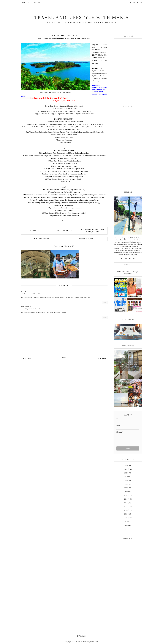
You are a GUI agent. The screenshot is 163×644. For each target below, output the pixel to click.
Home (24, 3)
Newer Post (26, 358)
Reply (105, 302)
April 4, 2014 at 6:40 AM (31, 294)
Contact (37, 3)
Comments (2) (35, 231)
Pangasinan (96, 232)
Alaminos (88, 229)
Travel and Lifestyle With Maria (88, 642)
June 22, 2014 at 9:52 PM (31, 309)
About (30, 3)
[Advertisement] (128, 150)
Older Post (103, 358)
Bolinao (95, 229)
